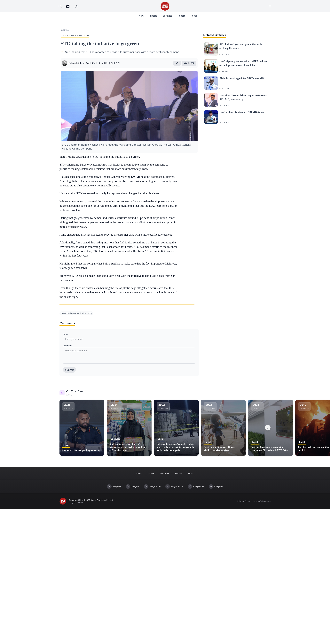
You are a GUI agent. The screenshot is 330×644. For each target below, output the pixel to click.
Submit (69, 373)
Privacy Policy (244, 505)
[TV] (68, 6)
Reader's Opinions (262, 505)
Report (185, 17)
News (145, 17)
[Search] (60, 6)
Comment (67, 349)
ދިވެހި (76, 6)
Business (171, 17)
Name (66, 337)
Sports (157, 17)
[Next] (268, 431)
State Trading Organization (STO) (76, 317)
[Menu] (270, 6)
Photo (197, 17)
